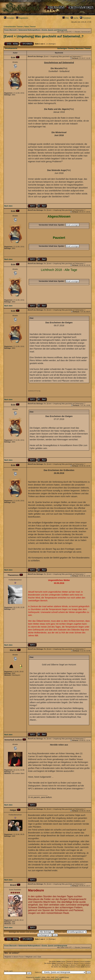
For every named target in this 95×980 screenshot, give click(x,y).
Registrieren (22, 18)
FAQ (66, 18)
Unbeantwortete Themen (13, 27)
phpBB (37, 977)
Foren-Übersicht (10, 30)
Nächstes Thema (83, 48)
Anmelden (9, 18)
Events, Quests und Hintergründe (55, 30)
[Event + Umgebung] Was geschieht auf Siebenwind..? (44, 36)
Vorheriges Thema (65, 48)
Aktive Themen (30, 27)
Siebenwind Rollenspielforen (29, 30)
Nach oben (8, 206)
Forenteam (85, 18)
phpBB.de (58, 979)
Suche (74, 18)
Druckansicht (11, 48)
